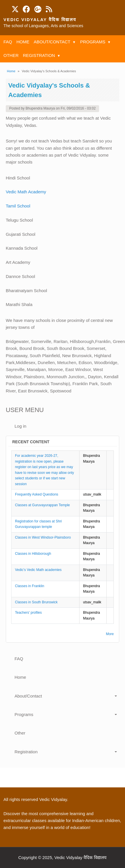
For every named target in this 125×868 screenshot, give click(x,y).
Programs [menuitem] (93, 42)
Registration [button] (26, 752)
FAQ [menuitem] (8, 42)
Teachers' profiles (28, 613)
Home (11, 71)
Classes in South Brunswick (36, 602)
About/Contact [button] (28, 696)
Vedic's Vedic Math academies (38, 570)
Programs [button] (24, 714)
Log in (21, 426)
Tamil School (18, 206)
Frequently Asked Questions (37, 494)
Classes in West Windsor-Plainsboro (43, 537)
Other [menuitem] (11, 55)
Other (20, 733)
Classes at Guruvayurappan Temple (42, 505)
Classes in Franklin (30, 586)
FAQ (19, 659)
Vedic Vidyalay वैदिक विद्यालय (40, 20)
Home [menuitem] (23, 42)
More (110, 634)
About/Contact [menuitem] (52, 42)
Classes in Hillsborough (33, 554)
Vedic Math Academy (26, 192)
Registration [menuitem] (39, 55)
